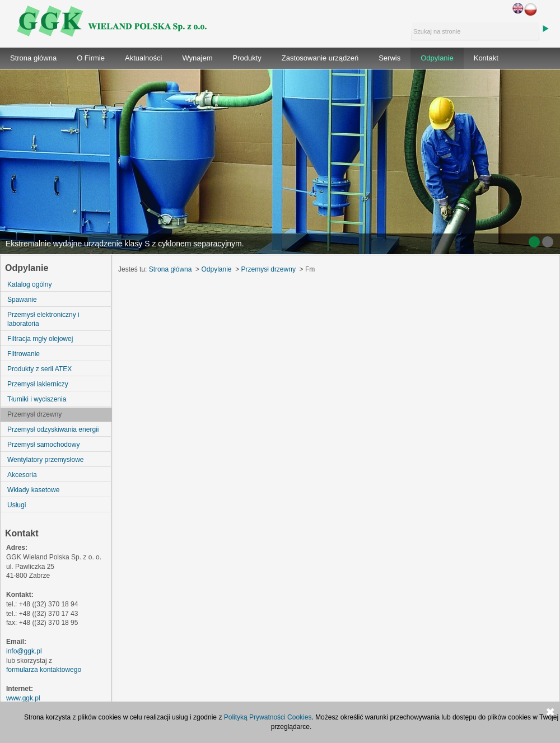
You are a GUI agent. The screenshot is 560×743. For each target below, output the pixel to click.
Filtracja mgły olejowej (40, 339)
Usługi (17, 505)
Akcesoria (22, 475)
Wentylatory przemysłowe (46, 460)
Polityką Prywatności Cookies (268, 717)
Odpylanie (437, 58)
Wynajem (197, 58)
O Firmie (91, 58)
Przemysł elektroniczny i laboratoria (43, 319)
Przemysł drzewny (34, 414)
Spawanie (22, 300)
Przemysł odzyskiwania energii (53, 429)
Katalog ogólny (29, 284)
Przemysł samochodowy (43, 445)
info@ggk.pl (24, 651)
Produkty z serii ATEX (39, 369)
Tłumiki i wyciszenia (37, 399)
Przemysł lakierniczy (38, 384)
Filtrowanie (24, 354)
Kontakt (486, 58)
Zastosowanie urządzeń (320, 58)
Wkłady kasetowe (33, 490)
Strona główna (33, 58)
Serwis (389, 58)
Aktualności (143, 58)
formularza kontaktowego (44, 670)
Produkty (247, 58)
